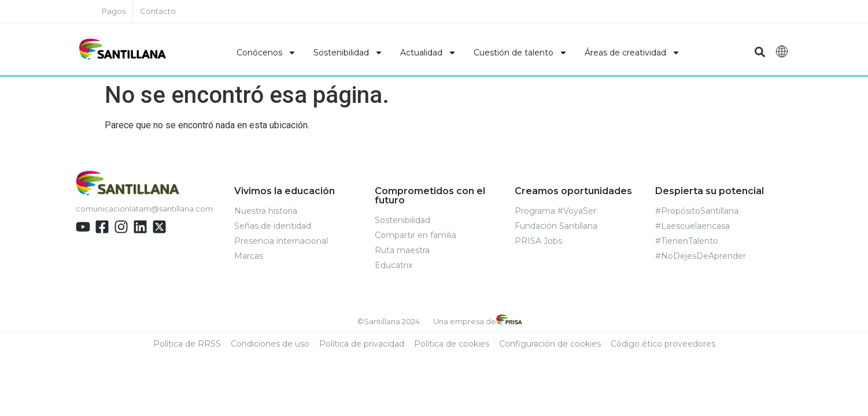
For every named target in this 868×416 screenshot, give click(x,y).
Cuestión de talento (520, 53)
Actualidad (428, 53)
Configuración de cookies (550, 344)
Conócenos (266, 53)
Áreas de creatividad (632, 53)
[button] (760, 52)
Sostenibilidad (348, 53)
